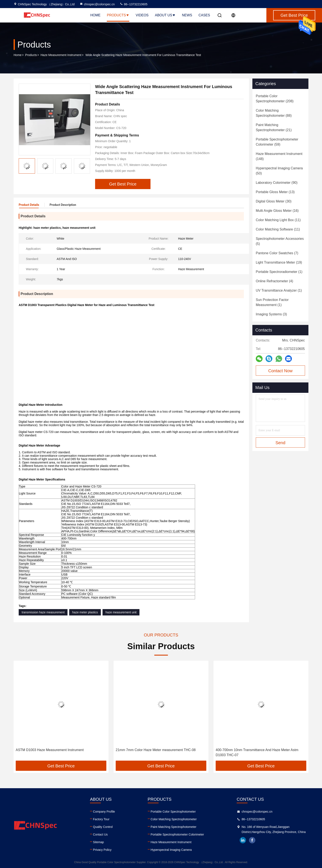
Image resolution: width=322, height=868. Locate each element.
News (187, 15)
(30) (274, 201)
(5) (280, 241)
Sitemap (98, 842)
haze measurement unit (121, 612)
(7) (277, 253)
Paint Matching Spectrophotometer (174, 827)
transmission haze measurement (43, 612)
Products (118, 15)
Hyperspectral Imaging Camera (171, 850)
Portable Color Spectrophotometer (173, 812)
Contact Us (100, 834)
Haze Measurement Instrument (61, 55)
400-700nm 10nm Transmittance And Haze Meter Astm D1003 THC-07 (257, 752)
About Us (165, 15)
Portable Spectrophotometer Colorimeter (177, 834)
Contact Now (281, 371)
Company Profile (104, 812)
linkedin (243, 840)
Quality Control (103, 827)
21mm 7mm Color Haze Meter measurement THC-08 (156, 750)
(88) (274, 113)
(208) (275, 99)
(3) (271, 314)
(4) (274, 281)
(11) (278, 220)
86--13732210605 (134, 4)
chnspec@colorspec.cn (97, 4)
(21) (274, 127)
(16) (277, 211)
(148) (279, 156)
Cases (204, 15)
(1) (279, 272)
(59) (277, 142)
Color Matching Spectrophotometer (174, 819)
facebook (252, 840)
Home (96, 15)
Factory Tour (101, 819)
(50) (279, 171)
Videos (142, 15)
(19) (279, 262)
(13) (275, 192)
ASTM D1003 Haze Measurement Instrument (50, 750)
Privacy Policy (102, 850)
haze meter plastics (85, 612)
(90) (277, 183)
